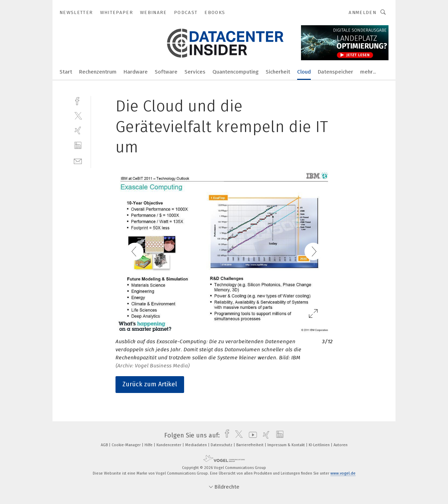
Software (166, 72)
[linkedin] (78, 146)
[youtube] (251, 435)
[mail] (78, 161)
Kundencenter (169, 445)
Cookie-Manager (127, 445)
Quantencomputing (236, 72)
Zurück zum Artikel (150, 384)
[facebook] (78, 100)
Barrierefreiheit (250, 445)
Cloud (304, 72)
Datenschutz (222, 445)
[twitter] (78, 115)
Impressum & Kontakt (287, 445)
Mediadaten (197, 445)
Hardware (136, 72)
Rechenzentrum (98, 72)
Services (195, 72)
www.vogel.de (343, 473)
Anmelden (362, 12)
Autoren (341, 445)
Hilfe (149, 445)
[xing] (78, 130)
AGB (105, 445)
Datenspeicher (335, 72)
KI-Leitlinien (320, 445)
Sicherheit (278, 72)
